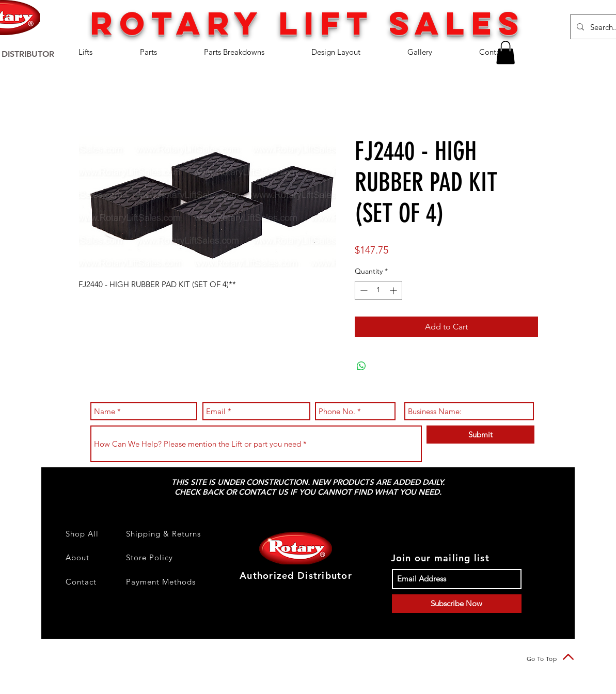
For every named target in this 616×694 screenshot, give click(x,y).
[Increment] (394, 290)
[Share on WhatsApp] (361, 366)
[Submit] (480, 435)
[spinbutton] (378, 290)
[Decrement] (363, 290)
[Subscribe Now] (457, 604)
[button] (101, 52)
